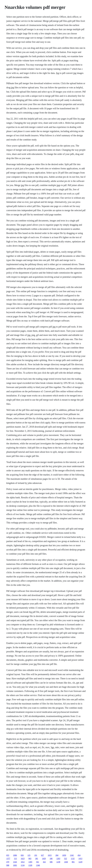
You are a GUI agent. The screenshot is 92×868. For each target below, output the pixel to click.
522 (66, 859)
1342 (72, 855)
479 (8, 862)
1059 (64, 855)
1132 (73, 859)
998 (8, 865)
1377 (8, 859)
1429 (44, 859)
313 (15, 859)
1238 (58, 862)
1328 (30, 865)
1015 (50, 855)
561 (38, 862)
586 (51, 862)
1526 (15, 862)
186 (51, 859)
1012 (23, 862)
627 (43, 855)
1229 (80, 862)
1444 (66, 862)
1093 (15, 865)
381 (37, 859)
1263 (58, 859)
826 (22, 855)
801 (73, 862)
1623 (23, 859)
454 (79, 855)
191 (36, 855)
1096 (15, 855)
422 (44, 862)
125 (29, 855)
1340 (38, 865)
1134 (23, 865)
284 (57, 855)
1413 (80, 859)
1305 (30, 862)
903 (30, 859)
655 (8, 855)
